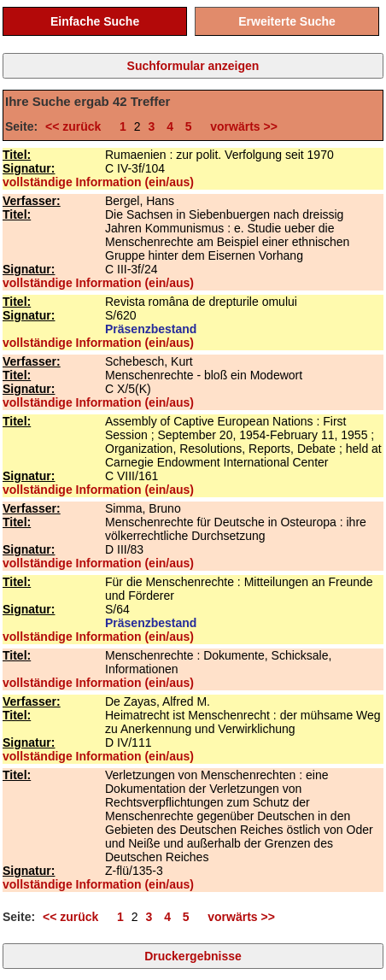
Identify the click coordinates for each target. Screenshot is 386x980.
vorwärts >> (241, 126)
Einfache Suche (95, 21)
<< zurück (76, 126)
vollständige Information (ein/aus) (98, 182)
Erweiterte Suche (287, 21)
